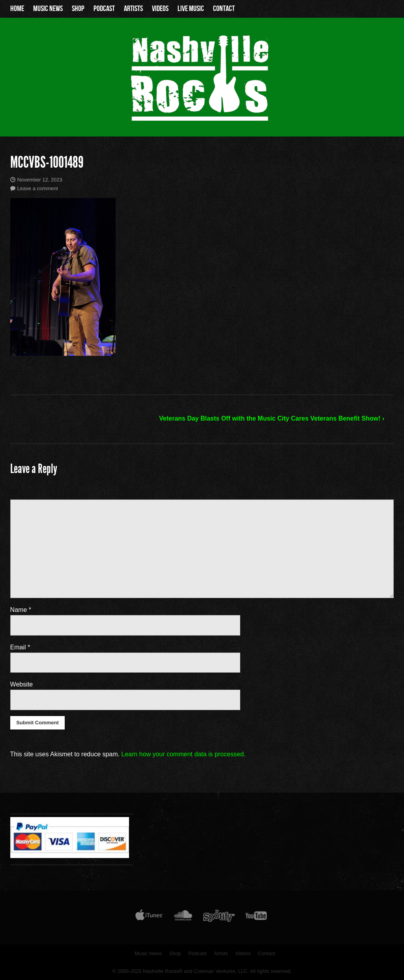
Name (21, 610)
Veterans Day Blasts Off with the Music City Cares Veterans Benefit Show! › (272, 418)
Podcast (104, 9)
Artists (133, 9)
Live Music (191, 9)
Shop (78, 9)
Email (20, 647)
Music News (48, 9)
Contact (224, 9)
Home (17, 9)
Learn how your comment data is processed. (183, 754)
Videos (160, 9)
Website (22, 684)
